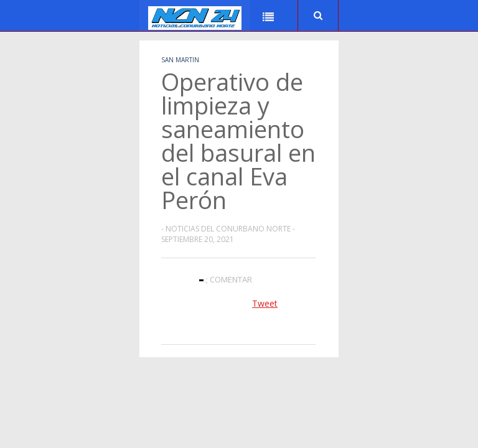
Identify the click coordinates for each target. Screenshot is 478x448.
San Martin (180, 60)
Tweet (265, 303)
